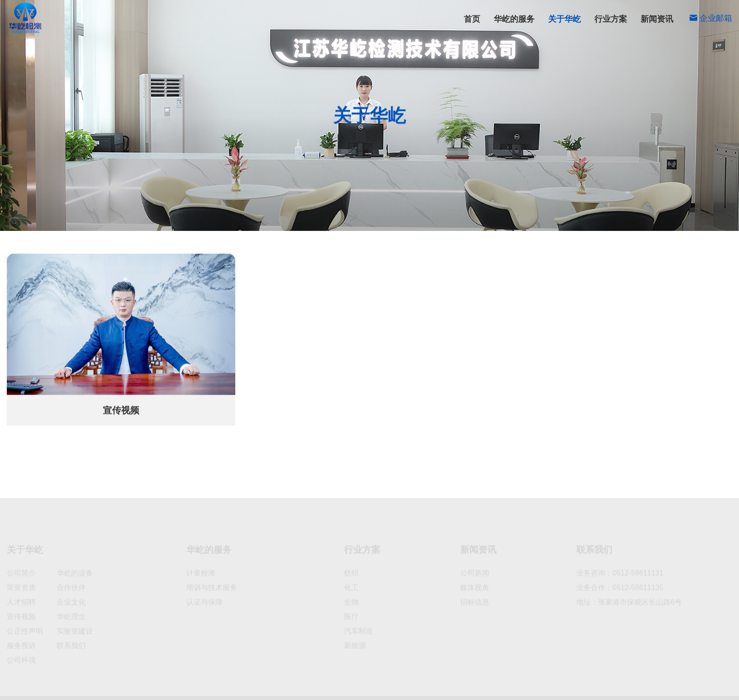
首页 (472, 19)
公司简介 (349, 217)
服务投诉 (622, 217)
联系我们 (710, 217)
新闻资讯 (657, 19)
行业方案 (611, 19)
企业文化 (438, 217)
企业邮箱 (711, 18)
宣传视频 (117, 217)
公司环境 (482, 217)
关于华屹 (564, 19)
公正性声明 (574, 217)
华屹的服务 (514, 19)
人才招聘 (526, 217)
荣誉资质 (394, 217)
